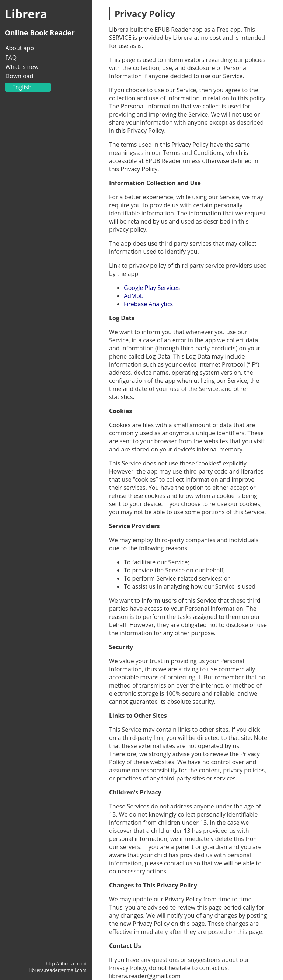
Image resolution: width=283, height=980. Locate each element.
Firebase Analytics (148, 304)
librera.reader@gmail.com (58, 970)
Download (19, 76)
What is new (22, 67)
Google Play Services (152, 288)
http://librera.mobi (66, 963)
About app (20, 48)
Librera (26, 14)
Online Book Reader (40, 33)
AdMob (134, 296)
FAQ (11, 58)
